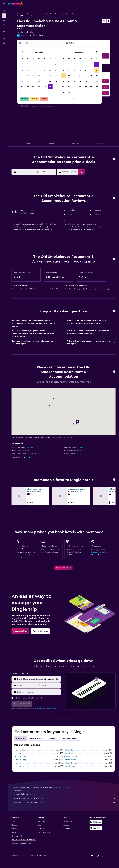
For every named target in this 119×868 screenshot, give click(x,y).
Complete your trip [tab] (71, 738)
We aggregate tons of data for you (65, 798)
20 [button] (28, 81)
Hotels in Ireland (45, 14)
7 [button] (33, 70)
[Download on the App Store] (96, 828)
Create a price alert (98, 552)
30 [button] (45, 87)
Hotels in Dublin (21, 750)
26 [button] (22, 87)
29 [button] (39, 87)
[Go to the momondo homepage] (16, 3)
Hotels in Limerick (71, 757)
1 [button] (39, 65)
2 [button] (45, 65)
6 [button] (28, 70)
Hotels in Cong (20, 760)
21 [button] (33, 81)
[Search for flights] (4, 11)
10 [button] (50, 70)
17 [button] (50, 76)
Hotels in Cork (20, 753)
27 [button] (28, 87)
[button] (4, 4)
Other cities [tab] (21, 738)
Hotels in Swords (70, 763)
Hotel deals (20, 14)
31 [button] (50, 87)
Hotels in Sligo (20, 763)
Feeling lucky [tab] (53, 738)
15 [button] (39, 76)
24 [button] (50, 81)
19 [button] (22, 81)
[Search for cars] (4, 20)
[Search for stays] (4, 16)
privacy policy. (53, 709)
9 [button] (45, 70)
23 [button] (45, 81)
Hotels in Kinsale (70, 760)
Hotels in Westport (22, 766)
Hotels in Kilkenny (71, 753)
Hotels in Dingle (71, 14)
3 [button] (50, 65)
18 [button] (56, 76)
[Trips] (4, 32)
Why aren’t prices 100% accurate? (65, 803)
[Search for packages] (4, 25)
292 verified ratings (34, 35)
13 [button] (28, 76)
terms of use (41, 709)
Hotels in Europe (32, 14)
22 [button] (39, 81)
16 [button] (45, 76)
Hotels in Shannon (71, 766)
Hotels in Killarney (21, 757)
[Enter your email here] (38, 692)
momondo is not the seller (65, 794)
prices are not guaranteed (62, 787)
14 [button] (33, 76)
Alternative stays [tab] (37, 738)
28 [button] (33, 87)
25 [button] (56, 81)
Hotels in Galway (70, 750)
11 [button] (56, 70)
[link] (64, 568)
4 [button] (56, 65)
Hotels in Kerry (58, 14)
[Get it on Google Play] (96, 822)
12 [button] (22, 76)
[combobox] (38, 679)
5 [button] (22, 70)
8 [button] (39, 70)
